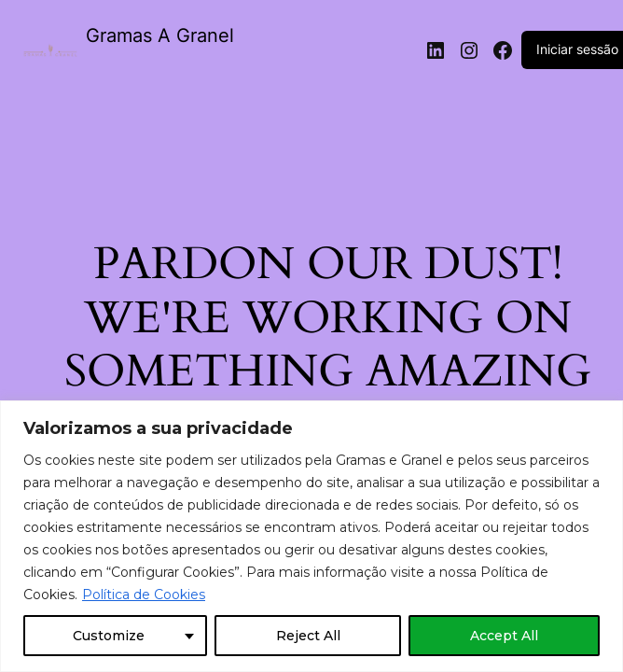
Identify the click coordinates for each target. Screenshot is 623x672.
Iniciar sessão (577, 49)
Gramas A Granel (160, 35)
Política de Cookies (144, 595)
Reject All (308, 636)
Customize (109, 636)
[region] (311, 536)
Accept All (504, 636)
